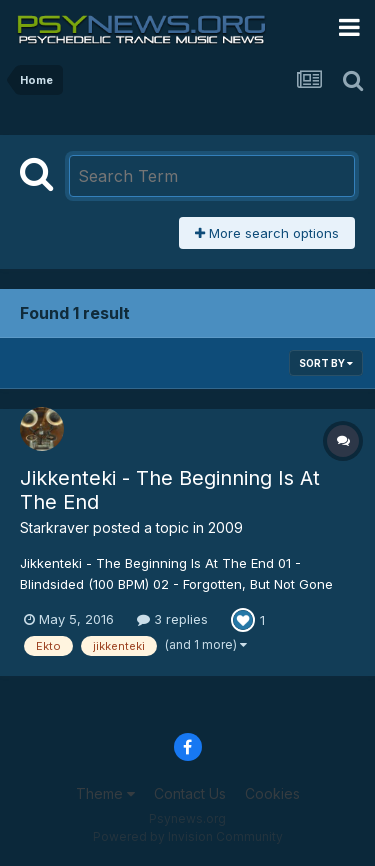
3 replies (172, 619)
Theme (105, 793)
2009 (225, 527)
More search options (267, 233)
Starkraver (54, 527)
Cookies (272, 793)
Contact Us (190, 793)
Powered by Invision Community (188, 836)
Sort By (326, 363)
